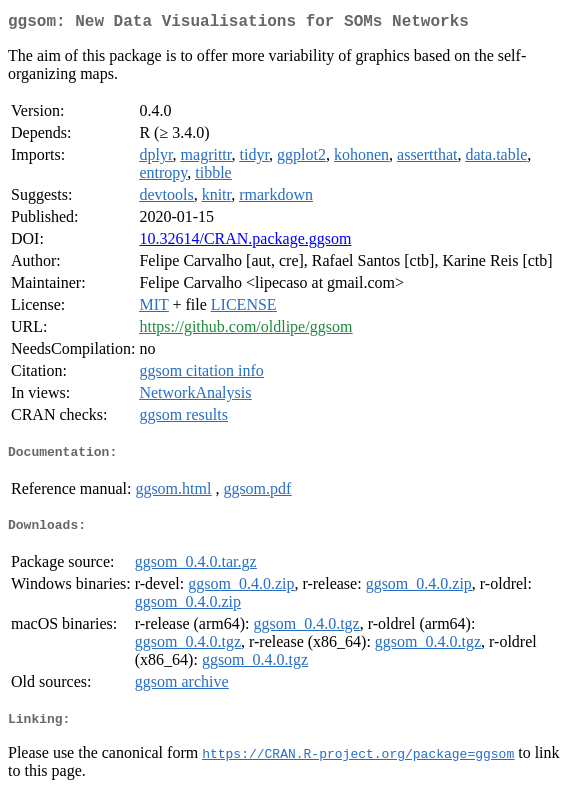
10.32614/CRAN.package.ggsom (245, 242)
